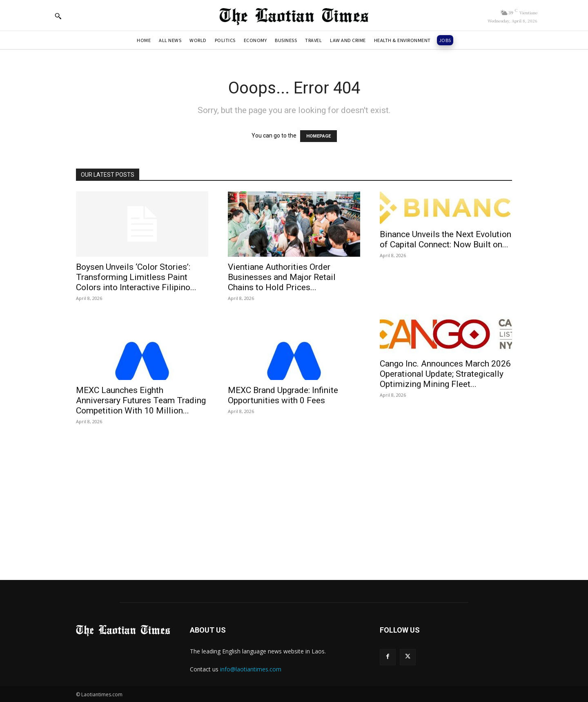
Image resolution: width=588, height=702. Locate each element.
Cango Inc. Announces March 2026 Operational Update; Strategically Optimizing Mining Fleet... (445, 374)
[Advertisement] (294, 495)
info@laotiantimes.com (251, 669)
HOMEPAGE (318, 136)
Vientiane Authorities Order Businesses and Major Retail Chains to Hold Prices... (282, 277)
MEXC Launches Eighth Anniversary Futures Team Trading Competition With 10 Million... (141, 400)
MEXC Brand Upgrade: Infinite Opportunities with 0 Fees (283, 395)
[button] (58, 16)
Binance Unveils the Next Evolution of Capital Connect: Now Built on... (445, 239)
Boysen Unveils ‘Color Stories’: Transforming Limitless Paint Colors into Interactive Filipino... (136, 277)
